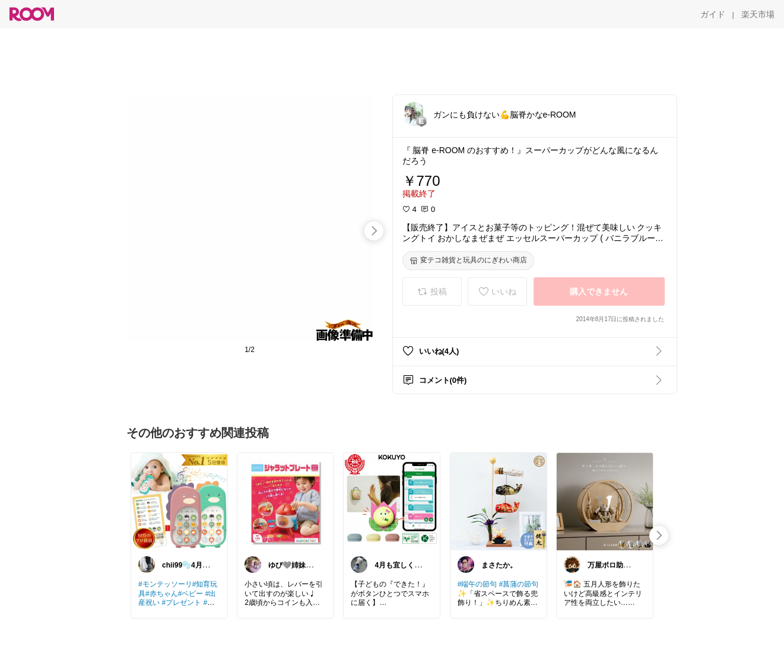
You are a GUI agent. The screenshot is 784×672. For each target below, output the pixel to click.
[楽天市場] (758, 14)
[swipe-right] (374, 231)
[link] (179, 501)
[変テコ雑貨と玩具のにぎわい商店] (468, 261)
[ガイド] (713, 14)
